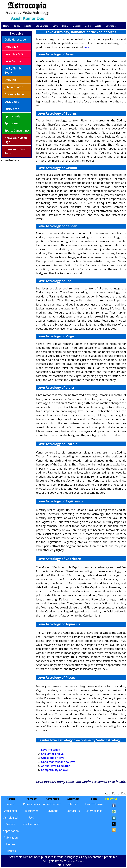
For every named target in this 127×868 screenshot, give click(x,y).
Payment (52, 811)
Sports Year (12, 123)
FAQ (31, 818)
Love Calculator (15, 61)
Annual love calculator (55, 766)
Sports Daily (12, 116)
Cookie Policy (32, 824)
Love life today (50, 750)
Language (111, 26)
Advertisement (52, 804)
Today (17, 26)
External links (94, 811)
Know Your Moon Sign (16, 140)
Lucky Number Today (14, 70)
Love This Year (14, 54)
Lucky (65, 26)
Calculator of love (52, 754)
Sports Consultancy (17, 131)
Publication (11, 838)
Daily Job (10, 80)
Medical (77, 26)
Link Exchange (94, 804)
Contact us (73, 811)
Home (6, 26)
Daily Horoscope (15, 40)
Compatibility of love (54, 770)
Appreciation (11, 831)
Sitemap (73, 804)
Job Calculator (14, 87)
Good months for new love (58, 762)
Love (55, 26)
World (98, 26)
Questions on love (53, 758)
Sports (28, 26)
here (86, 47)
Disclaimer (32, 811)
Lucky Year (12, 109)
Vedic (88, 26)
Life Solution (42, 26)
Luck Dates (12, 102)
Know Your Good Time (15, 151)
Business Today (15, 94)
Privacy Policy (32, 804)
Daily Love (11, 47)
